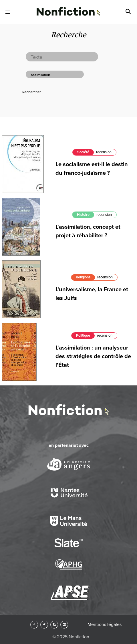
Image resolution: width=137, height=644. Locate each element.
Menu (8, 12)
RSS (54, 625)
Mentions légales (105, 624)
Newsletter (64, 625)
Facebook (34, 625)
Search (129, 12)
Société (83, 152)
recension (104, 152)
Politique (83, 335)
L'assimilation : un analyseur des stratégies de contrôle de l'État (93, 356)
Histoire (83, 215)
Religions (83, 277)
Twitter (44, 625)
